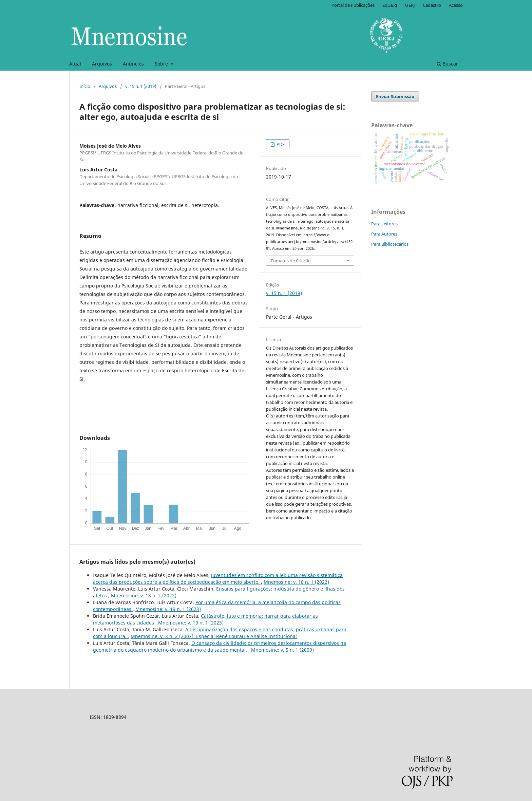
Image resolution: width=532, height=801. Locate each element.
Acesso (456, 5)
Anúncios (133, 64)
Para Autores (384, 234)
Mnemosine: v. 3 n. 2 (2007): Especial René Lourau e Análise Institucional (214, 636)
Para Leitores (384, 224)
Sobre (162, 64)
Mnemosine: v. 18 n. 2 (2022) (144, 595)
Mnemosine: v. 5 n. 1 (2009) (282, 650)
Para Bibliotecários (390, 244)
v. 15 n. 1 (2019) (141, 86)
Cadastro (432, 5)
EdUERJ (390, 5)
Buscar (447, 64)
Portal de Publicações (353, 5)
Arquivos (102, 64)
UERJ (410, 5)
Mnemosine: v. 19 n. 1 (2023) (168, 609)
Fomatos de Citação (291, 261)
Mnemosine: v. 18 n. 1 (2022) (296, 582)
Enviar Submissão (395, 96)
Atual (75, 64)
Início (85, 86)
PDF (280, 144)
